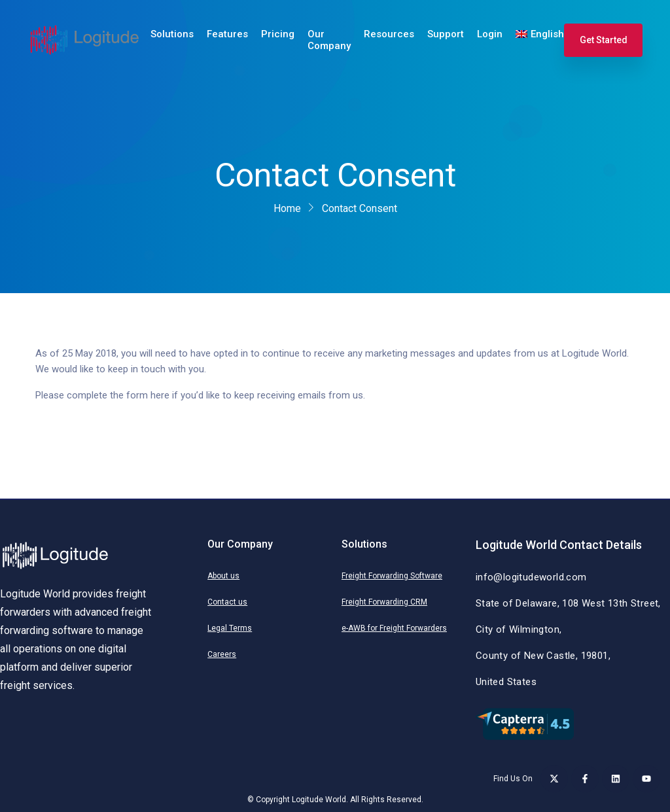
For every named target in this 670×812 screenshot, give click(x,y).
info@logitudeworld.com (531, 577)
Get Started (603, 40)
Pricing (278, 34)
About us (223, 576)
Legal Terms (230, 628)
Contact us (227, 602)
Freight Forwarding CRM (384, 602)
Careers (222, 654)
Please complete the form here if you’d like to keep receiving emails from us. (200, 395)
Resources (389, 34)
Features (227, 34)
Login (490, 34)
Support (446, 34)
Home (287, 208)
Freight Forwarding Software (392, 576)
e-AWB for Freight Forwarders (394, 628)
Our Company (329, 40)
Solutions (172, 34)
